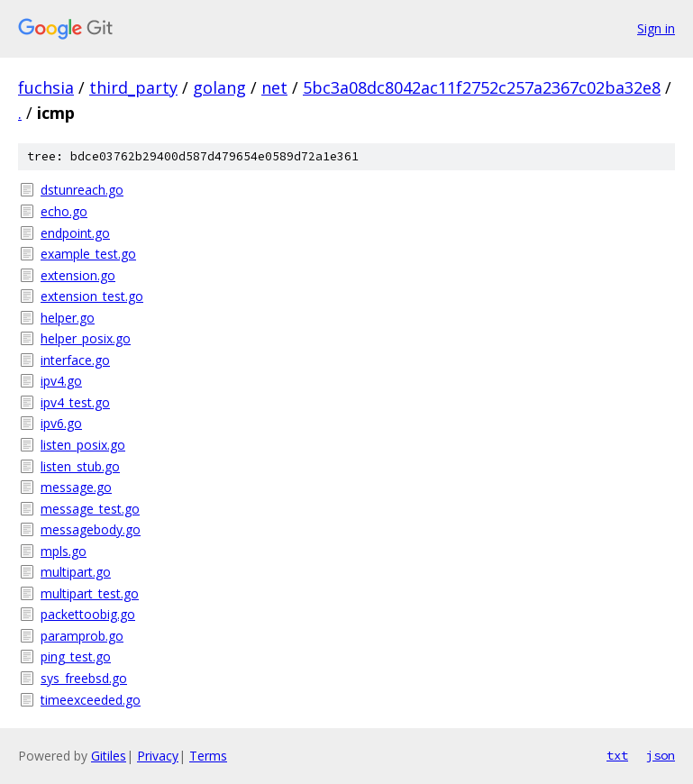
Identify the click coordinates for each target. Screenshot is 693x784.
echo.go (64, 211)
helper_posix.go (86, 338)
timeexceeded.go (91, 700)
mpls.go (64, 551)
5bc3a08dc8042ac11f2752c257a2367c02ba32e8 (482, 87)
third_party (133, 87)
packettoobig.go (88, 614)
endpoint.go (75, 233)
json (661, 755)
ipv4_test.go (75, 402)
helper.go (68, 318)
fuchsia (46, 87)
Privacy (158, 756)
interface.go (75, 360)
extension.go (78, 275)
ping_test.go (76, 656)
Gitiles (109, 756)
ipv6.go (61, 423)
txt (617, 755)
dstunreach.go (82, 190)
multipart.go (76, 572)
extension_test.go (92, 296)
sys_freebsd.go (84, 678)
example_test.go (88, 254)
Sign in (656, 28)
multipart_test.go (90, 593)
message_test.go (90, 509)
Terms (208, 756)
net (274, 87)
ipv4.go (61, 381)
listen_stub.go (80, 466)
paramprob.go (82, 636)
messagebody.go (91, 529)
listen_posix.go (83, 445)
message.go (76, 487)
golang (219, 87)
